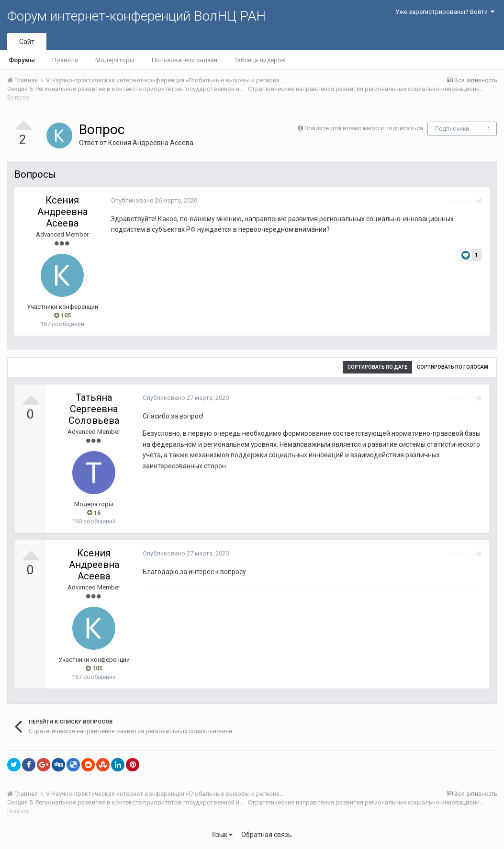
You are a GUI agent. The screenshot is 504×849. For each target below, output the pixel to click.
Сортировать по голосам (453, 367)
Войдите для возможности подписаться (364, 128)
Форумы (22, 60)
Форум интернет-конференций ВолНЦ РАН (136, 16)
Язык (222, 835)
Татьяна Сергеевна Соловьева (94, 409)
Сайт (27, 42)
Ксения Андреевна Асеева (151, 143)
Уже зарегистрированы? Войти (445, 12)
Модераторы (115, 60)
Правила (65, 60)
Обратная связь (267, 835)
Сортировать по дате (377, 367)
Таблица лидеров (260, 60)
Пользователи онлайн (185, 60)
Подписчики (452, 129)
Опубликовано (153, 200)
